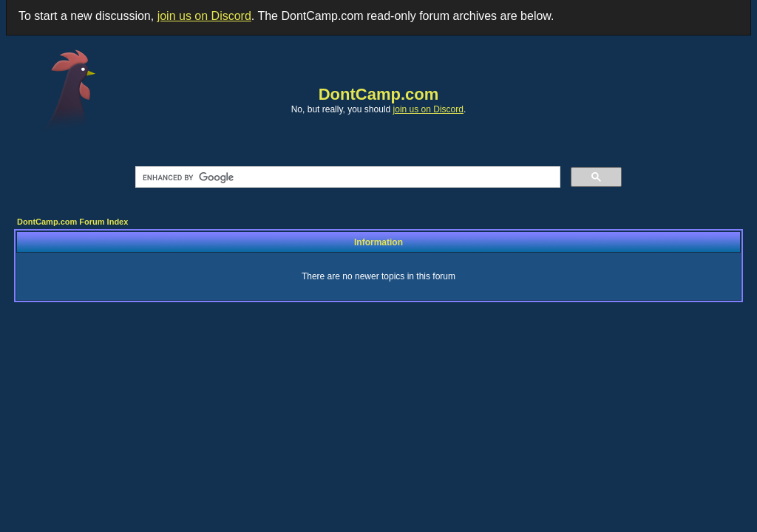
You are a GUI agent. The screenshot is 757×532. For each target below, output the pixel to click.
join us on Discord (204, 16)
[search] (346, 177)
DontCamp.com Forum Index (72, 222)
